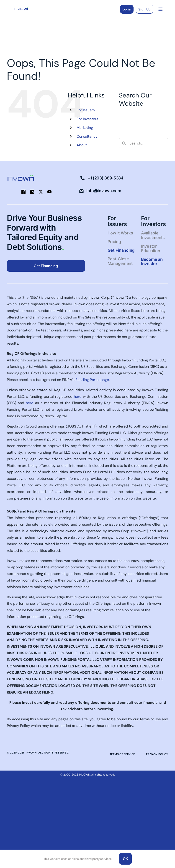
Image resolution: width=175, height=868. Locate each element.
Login (127, 9)
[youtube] (49, 192)
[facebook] (23, 192)
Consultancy (87, 136)
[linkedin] (32, 192)
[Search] (124, 143)
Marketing (85, 128)
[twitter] (41, 192)
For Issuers (86, 110)
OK (125, 859)
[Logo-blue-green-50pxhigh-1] (22, 8)
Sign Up (144, 9)
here (78, 397)
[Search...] (144, 143)
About (82, 145)
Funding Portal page (92, 380)
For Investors (87, 119)
